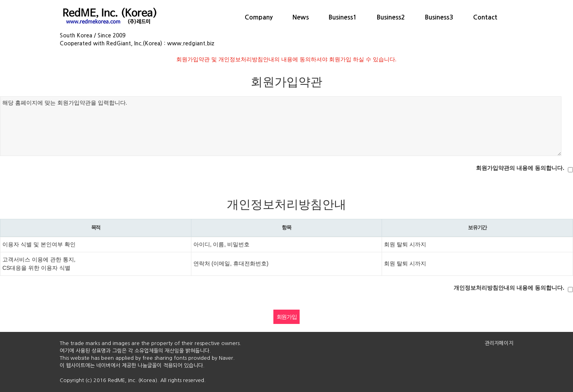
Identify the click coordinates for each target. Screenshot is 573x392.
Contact (485, 17)
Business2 (391, 17)
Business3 (439, 17)
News (301, 17)
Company (259, 17)
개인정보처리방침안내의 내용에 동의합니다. (509, 288)
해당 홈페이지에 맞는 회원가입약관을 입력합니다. (281, 126)
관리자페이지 (499, 343)
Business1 (343, 17)
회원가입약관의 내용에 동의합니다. (520, 168)
